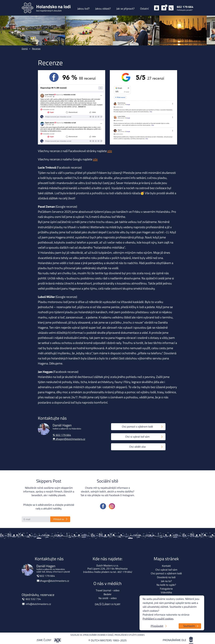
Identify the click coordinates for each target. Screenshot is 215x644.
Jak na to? (166, 581)
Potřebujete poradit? (185, 10)
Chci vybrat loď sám (166, 570)
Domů (25, 49)
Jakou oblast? (103, 9)
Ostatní (144, 9)
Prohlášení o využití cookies (130, 635)
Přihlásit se (59, 519)
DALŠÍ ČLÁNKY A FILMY (108, 604)
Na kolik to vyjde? (166, 585)
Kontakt (166, 566)
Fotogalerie (166, 589)
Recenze (36, 49)
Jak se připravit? (125, 9)
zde (110, 151)
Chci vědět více (138, 447)
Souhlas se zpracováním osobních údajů (92, 635)
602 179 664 (185, 7)
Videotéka (166, 592)
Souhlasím (189, 626)
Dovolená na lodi (166, 577)
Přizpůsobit (157, 626)
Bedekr (108, 594)
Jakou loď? (83, 9)
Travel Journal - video (108, 590)
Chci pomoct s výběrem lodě (137, 427)
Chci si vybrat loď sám (137, 437)
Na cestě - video (108, 598)
